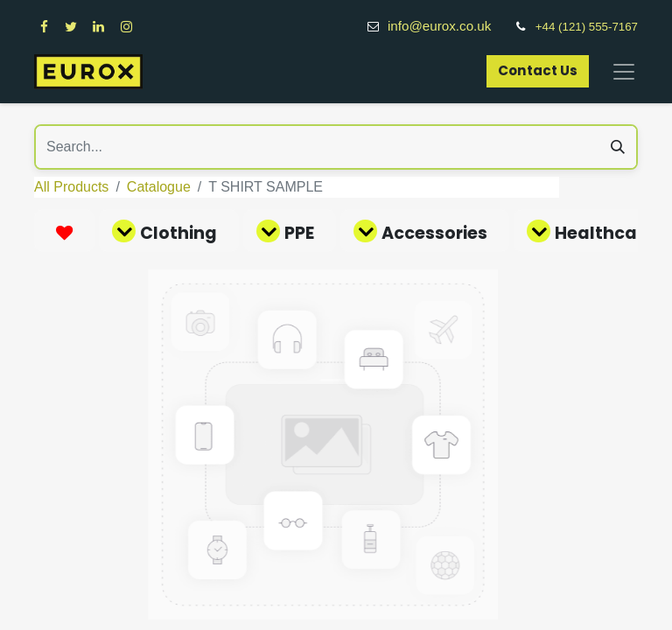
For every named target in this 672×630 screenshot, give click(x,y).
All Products (71, 187)
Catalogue (159, 187)
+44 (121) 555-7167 (587, 27)
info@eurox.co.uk (449, 26)
